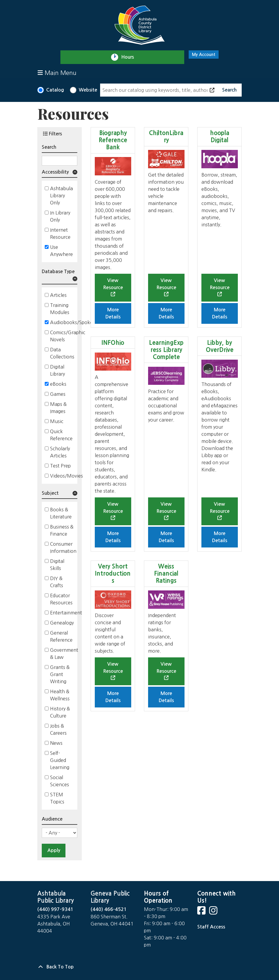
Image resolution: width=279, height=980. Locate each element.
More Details (113, 313)
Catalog (55, 90)
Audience (52, 819)
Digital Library (57, 370)
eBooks (58, 384)
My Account (204, 55)
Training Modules (60, 309)
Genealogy (62, 623)
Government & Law (64, 654)
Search (49, 147)
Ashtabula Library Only (61, 196)
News (56, 743)
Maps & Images (58, 408)
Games (58, 394)
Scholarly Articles (60, 452)
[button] (60, 173)
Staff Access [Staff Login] (211, 927)
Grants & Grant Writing (60, 674)
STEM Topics (57, 798)
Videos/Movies (66, 476)
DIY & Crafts (57, 582)
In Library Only (60, 216)
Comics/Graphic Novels (68, 336)
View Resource (113, 284)
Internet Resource (60, 233)
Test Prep (60, 466)
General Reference (61, 636)
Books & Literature (61, 513)
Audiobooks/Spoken (73, 322)
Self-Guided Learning (60, 760)
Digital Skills (57, 565)
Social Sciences (60, 781)
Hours (130, 57)
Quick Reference (61, 435)
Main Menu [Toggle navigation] (57, 73)
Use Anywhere (61, 251)
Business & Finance (62, 530)
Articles (58, 295)
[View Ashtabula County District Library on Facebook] (202, 912)
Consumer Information (63, 547)
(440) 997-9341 (55, 909)
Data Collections (62, 353)
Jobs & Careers (58, 729)
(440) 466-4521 (109, 909)
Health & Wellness (60, 695)
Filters (52, 134)
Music (57, 421)
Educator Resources (61, 599)
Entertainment (66, 613)
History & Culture (60, 712)
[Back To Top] (139, 967)
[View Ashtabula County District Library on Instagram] (214, 912)
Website (88, 90)
